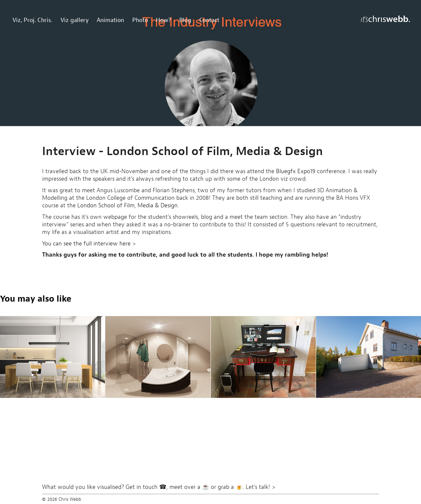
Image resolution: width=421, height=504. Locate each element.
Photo (140, 20)
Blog (185, 20)
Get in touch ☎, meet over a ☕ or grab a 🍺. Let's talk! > (200, 487)
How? (163, 20)
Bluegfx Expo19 (296, 171)
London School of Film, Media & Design (127, 205)
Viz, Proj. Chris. (32, 20)
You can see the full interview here (86, 243)
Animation (110, 20)
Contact (209, 20)
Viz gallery (75, 20)
